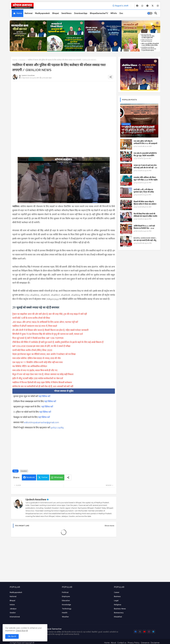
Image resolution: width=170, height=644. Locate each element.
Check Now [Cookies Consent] (21, 631)
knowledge (66, 605)
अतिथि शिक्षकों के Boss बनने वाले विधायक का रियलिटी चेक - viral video (144, 228)
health (65, 613)
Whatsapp (58, 477)
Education (66, 601)
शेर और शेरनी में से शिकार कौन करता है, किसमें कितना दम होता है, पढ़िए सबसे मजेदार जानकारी (51, 330)
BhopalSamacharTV (99, 13)
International (15, 617)
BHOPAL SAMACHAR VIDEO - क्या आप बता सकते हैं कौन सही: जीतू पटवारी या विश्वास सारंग (145, 240)
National (29, 13)
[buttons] (137, 6)
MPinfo (114, 13)
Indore (12, 605)
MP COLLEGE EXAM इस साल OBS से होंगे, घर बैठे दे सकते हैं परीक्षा (41, 346)
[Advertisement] (64, 102)
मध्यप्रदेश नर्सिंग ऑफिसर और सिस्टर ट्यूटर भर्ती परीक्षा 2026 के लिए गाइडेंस (146, 179)
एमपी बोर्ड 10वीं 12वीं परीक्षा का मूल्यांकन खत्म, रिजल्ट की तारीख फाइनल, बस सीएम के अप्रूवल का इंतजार (146, 192)
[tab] (17, 13)
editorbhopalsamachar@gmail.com (41, 422)
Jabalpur (13, 609)
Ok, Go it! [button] (12, 636)
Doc (121, 13)
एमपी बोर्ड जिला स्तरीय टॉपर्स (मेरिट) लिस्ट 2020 (32, 350)
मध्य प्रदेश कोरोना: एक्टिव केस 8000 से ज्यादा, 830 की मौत (37, 358)
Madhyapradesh (42, 13)
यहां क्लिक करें (44, 396)
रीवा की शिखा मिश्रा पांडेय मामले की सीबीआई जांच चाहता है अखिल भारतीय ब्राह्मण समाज (145, 216)
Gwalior (22, 60)
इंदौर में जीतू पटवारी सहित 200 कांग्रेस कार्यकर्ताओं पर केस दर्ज (38, 378)
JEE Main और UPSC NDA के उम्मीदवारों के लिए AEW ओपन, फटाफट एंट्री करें (45, 322)
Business (117, 596)
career (117, 592)
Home (19, 13)
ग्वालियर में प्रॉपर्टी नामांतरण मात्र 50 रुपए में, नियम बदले (35, 326)
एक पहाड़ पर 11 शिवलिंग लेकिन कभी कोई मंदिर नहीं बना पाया (38, 362)
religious (118, 605)
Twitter (45, 477)
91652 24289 (57, 428)
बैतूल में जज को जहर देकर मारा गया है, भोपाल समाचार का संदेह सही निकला (43, 374)
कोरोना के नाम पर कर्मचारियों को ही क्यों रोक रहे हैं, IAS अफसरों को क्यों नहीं (43, 386)
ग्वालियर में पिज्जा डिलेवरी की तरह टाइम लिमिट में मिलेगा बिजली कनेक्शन (42, 382)
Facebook (31, 477)
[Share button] (68, 477)
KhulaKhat (118, 617)
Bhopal (56, 13)
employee (66, 596)
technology (67, 609)
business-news (120, 609)
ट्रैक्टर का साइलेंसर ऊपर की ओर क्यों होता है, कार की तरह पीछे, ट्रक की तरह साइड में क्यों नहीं (50, 314)
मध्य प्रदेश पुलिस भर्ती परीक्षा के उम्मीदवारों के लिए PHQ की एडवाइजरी (145, 142)
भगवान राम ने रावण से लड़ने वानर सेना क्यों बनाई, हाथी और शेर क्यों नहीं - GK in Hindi (145, 168)
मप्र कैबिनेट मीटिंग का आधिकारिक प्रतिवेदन (30, 366)
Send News (66, 13)
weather (65, 617)
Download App (81, 13)
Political (65, 592)
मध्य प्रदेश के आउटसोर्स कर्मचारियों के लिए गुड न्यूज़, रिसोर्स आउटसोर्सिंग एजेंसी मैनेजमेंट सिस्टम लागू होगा (145, 156)
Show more (109, 526)
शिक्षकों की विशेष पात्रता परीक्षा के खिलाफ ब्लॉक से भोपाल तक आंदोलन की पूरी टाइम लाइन (145, 204)
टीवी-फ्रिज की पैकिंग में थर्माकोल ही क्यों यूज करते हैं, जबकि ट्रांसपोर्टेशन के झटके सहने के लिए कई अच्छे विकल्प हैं (58, 342)
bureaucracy (119, 613)
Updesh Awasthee (36, 499)
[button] (150, 13)
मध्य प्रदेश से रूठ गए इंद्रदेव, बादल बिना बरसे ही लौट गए (35, 370)
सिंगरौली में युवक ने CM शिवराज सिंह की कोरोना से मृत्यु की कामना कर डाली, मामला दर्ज (48, 334)
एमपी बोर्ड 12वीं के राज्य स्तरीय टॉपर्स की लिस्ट (31, 318)
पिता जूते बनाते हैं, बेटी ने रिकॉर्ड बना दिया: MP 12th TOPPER (38, 338)
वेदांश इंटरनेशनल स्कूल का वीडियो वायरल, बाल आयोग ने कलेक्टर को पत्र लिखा (44, 354)
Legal (116, 601)
